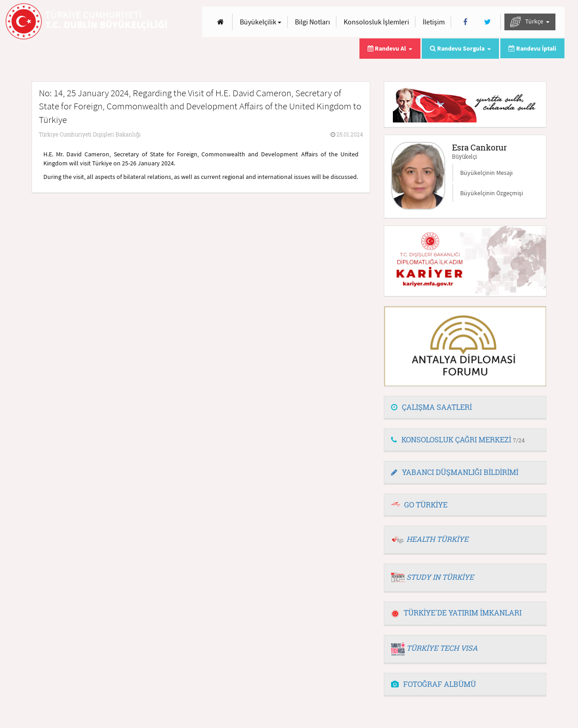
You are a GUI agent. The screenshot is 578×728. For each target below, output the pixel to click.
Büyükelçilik (261, 22)
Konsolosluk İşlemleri (376, 22)
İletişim (434, 22)
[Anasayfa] (221, 22)
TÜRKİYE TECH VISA (442, 648)
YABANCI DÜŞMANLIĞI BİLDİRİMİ (455, 472)
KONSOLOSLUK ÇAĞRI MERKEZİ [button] (458, 439)
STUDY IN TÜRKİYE (440, 577)
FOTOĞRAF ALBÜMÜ (433, 684)
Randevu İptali (532, 48)
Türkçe (530, 22)
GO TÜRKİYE (426, 505)
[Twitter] (487, 22)
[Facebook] (465, 22)
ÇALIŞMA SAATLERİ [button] (431, 407)
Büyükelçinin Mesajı (486, 173)
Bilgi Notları (312, 22)
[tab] (465, 408)
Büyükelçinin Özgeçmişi (492, 193)
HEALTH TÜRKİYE (437, 539)
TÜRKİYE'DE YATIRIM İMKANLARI (456, 613)
